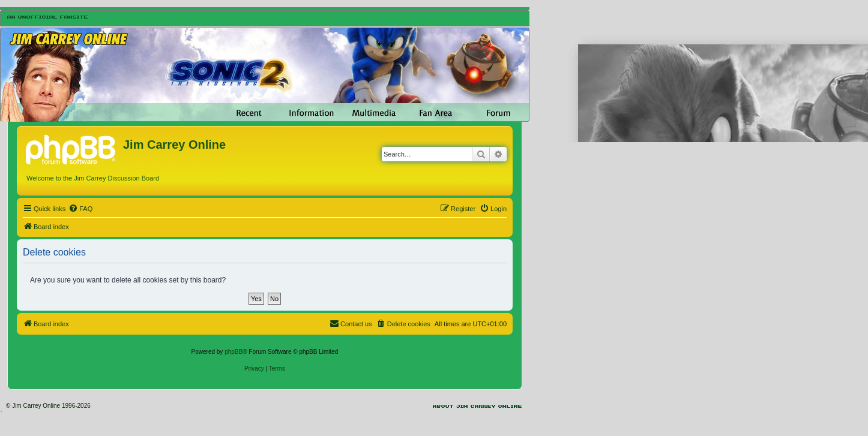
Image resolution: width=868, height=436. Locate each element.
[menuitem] (80, 209)
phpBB (234, 352)
